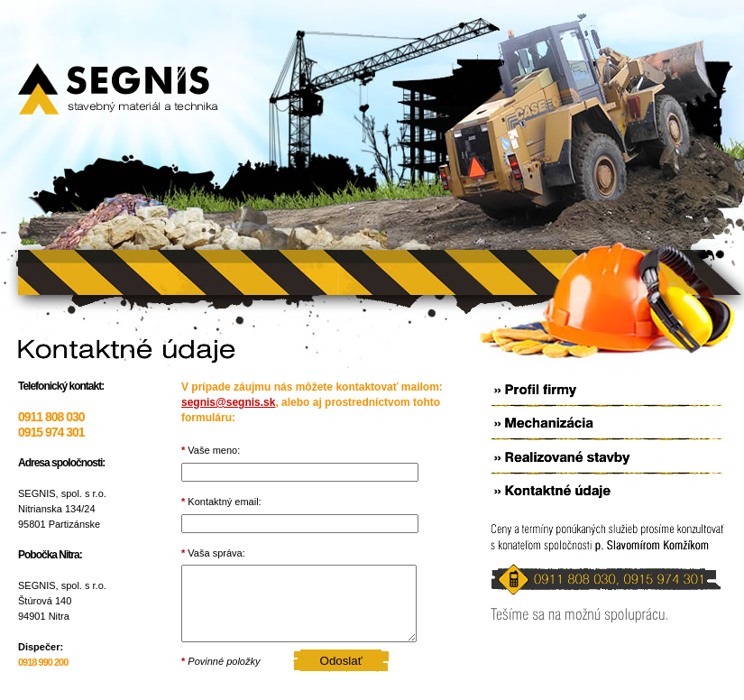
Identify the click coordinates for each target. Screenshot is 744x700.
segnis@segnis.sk (228, 402)
